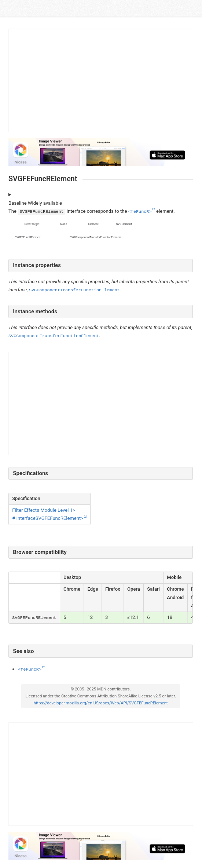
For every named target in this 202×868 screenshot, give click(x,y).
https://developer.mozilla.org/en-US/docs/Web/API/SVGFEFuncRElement (100, 703)
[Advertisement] (101, 80)
